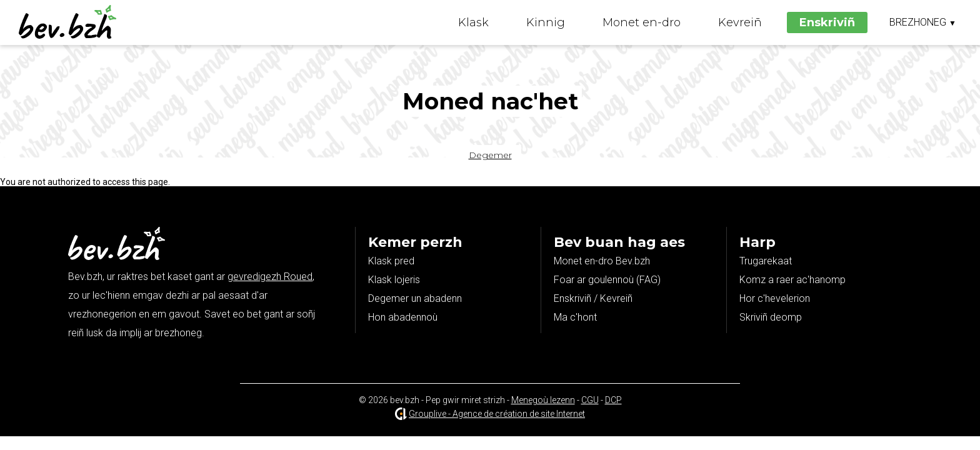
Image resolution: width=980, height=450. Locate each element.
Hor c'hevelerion (775, 298)
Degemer (490, 155)
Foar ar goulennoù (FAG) (607, 280)
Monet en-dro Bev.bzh (602, 261)
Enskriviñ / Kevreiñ (593, 298)
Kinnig (546, 22)
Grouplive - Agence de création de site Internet (497, 414)
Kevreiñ (740, 22)
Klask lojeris (394, 280)
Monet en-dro (642, 22)
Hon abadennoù (403, 317)
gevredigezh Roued (270, 277)
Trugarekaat (766, 261)
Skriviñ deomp (771, 317)
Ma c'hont (575, 317)
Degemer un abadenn (415, 298)
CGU (590, 400)
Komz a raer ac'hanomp (792, 280)
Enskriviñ (827, 22)
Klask (473, 22)
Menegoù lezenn (543, 400)
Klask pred (391, 261)
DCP (613, 400)
